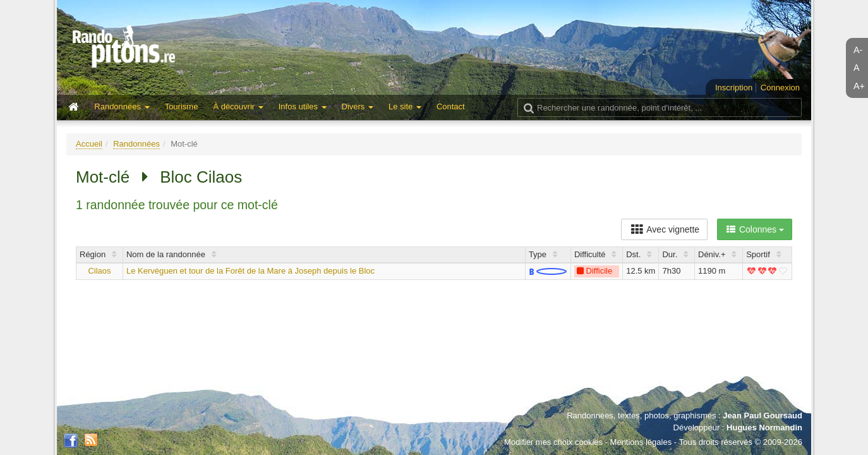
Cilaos (99, 271)
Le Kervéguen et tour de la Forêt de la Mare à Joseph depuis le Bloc (250, 271)
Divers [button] (358, 106)
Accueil (89, 144)
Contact (451, 106)
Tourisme (182, 106)
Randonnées (136, 144)
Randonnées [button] (122, 106)
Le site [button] (405, 106)
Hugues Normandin (764, 428)
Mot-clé (103, 177)
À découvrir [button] (238, 106)
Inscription (734, 88)
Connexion (780, 88)
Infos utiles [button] (303, 106)
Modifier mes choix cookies (553, 442)
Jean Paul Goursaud (763, 416)
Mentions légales (641, 442)
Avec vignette (664, 229)
